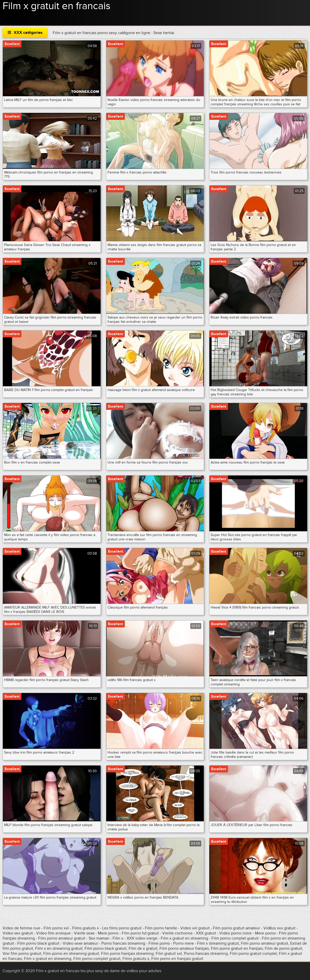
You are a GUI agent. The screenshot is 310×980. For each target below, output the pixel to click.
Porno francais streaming (123, 943)
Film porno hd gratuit (140, 933)
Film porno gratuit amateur (237, 928)
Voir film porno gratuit (22, 954)
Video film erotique (53, 933)
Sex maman (99, 938)
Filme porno (159, 943)
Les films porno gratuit (122, 928)
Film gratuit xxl (169, 954)
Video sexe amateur (80, 943)
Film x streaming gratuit (218, 943)
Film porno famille (161, 928)
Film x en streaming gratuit (59, 948)
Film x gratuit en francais (57, 6)
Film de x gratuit (143, 948)
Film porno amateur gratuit (62, 938)
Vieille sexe (84, 933)
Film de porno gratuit (284, 948)
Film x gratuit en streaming (184, 938)
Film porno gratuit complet (253, 954)
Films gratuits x (85, 928)
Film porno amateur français (184, 948)
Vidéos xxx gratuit (280, 928)
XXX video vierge (142, 938)
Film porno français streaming (127, 954)
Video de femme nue (21, 928)
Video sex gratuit (18, 933)
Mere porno (108, 933)
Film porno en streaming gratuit (71, 954)
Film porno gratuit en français (237, 948)
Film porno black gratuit (38, 943)
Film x (118, 938)
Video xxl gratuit (195, 928)
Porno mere (184, 943)
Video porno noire (235, 933)
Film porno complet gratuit (235, 938)
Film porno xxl (57, 928)
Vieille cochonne (177, 933)
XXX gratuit (206, 933)
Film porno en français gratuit (177, 959)
